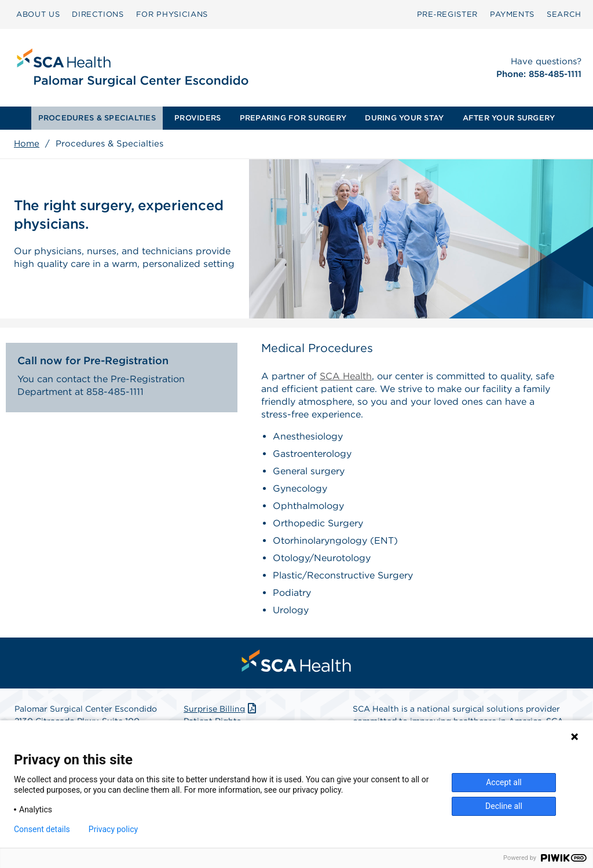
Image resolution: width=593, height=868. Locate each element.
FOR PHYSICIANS (172, 14)
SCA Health (346, 376)
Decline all (504, 806)
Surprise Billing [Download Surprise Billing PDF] (221, 709)
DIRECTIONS (98, 14)
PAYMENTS (512, 14)
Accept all (504, 782)
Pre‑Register (447, 14)
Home (27, 144)
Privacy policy (113, 829)
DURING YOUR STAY (404, 118)
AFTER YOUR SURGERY (509, 118)
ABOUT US (38, 14)
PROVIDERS (197, 118)
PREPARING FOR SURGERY (293, 118)
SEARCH (564, 14)
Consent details (42, 829)
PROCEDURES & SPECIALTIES (97, 118)
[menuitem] (38, 14)
